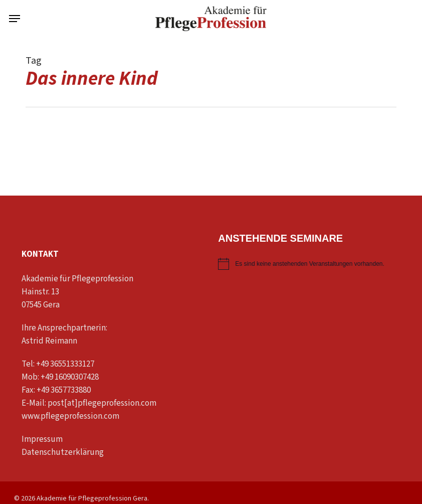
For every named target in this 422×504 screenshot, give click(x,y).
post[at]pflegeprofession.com (102, 403)
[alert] (305, 264)
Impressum (42, 439)
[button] (15, 19)
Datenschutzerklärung (63, 452)
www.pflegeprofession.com (70, 416)
